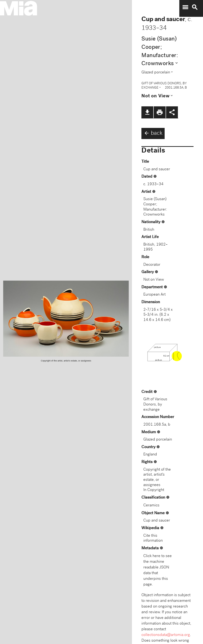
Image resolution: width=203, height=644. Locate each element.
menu (185, 7)
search (195, 7)
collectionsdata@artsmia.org (166, 635)
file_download (147, 112)
